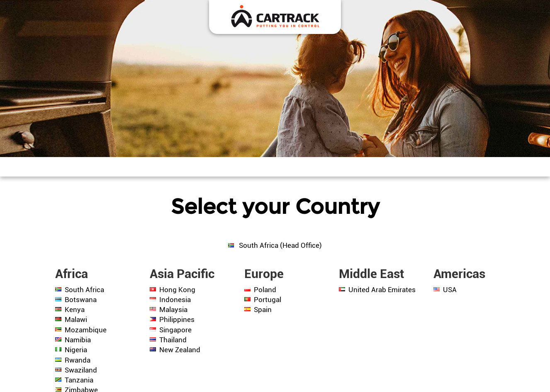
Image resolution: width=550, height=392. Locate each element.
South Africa (84, 290)
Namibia (78, 340)
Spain (263, 310)
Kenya (75, 310)
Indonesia (175, 300)
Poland (265, 290)
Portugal (268, 300)
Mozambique (86, 330)
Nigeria (76, 350)
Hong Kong (177, 290)
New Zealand (180, 350)
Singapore (175, 330)
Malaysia (173, 310)
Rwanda (78, 360)
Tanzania (79, 380)
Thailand (173, 340)
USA (450, 290)
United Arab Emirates (382, 290)
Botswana (81, 300)
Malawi (76, 319)
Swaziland (81, 370)
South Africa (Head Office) (280, 245)
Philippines (177, 319)
